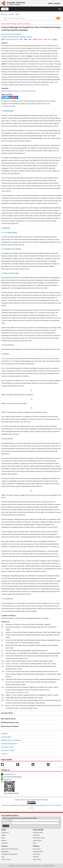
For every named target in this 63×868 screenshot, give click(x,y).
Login (5, 9)
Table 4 (34, 426)
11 (10, 191)
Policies (36, 846)
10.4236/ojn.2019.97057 (12, 39)
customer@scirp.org (10, 774)
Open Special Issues (8, 719)
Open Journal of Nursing (9, 24)
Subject (4, 835)
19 (30, 594)
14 (16, 474)
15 (41, 486)
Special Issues (37, 840)
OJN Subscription (6, 737)
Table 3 (4, 381)
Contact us (4, 754)
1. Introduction (8, 111)
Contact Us (5, 843)
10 (38, 198)
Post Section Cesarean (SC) (28, 91)
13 (24, 221)
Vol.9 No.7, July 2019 (23, 24)
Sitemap (4, 840)
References (5, 622)
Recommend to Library (8, 750)
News (35, 843)
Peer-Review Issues (39, 838)
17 (3, 569)
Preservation (37, 854)
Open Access (37, 849)
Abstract (4, 43)
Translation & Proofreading (9, 854)
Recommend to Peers (7, 747)
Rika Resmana (6, 34)
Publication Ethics (38, 852)
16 (59, 537)
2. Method (6, 228)
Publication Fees (38, 833)
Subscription (5, 852)
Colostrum (16, 91)
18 (27, 594)
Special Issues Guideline (10, 726)
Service (4, 846)
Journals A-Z (5, 833)
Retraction (36, 857)
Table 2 (4, 368)
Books (3, 838)
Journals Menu (8, 713)
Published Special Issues (10, 723)
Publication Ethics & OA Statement (11, 740)
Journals (11, 14)
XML (30, 39)
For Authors (36, 835)
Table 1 (4, 359)
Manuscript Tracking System (10, 849)
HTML (26, 39)
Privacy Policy (37, 859)
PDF (21, 39)
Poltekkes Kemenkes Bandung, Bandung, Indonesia (17, 37)
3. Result (5, 354)
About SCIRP (38, 830)
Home (5, 14)
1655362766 (7, 779)
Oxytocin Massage (7, 91)
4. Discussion (7, 439)
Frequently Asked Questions (9, 744)
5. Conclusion (7, 599)
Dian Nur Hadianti (16, 34)
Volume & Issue (6, 859)
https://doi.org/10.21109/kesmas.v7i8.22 (17, 692)
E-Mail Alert (4, 734)
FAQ (3, 857)
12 (30, 213)
